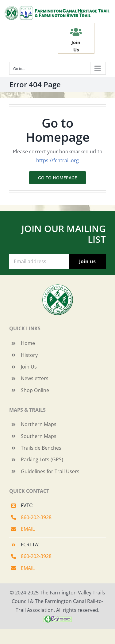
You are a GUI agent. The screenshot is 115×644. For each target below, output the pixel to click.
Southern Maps (39, 436)
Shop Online (35, 390)
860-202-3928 (36, 517)
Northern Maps (39, 424)
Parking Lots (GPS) (42, 459)
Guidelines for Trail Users (50, 471)
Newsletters (35, 378)
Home (28, 343)
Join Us (29, 367)
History (29, 355)
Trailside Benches (41, 448)
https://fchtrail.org (57, 160)
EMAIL (28, 529)
